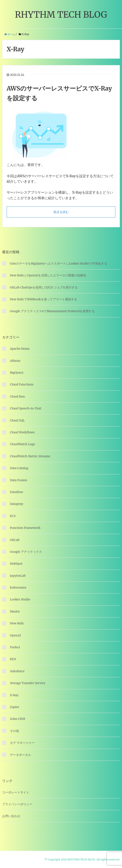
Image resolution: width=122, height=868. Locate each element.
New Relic (17, 623)
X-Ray (14, 695)
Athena (15, 361)
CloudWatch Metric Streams (30, 456)
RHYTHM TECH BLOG (61, 15)
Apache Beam (20, 349)
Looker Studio (20, 599)
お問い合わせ (11, 816)
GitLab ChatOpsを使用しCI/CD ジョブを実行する (44, 287)
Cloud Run (17, 396)
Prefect (15, 647)
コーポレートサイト (16, 792)
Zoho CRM (18, 719)
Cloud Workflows (22, 432)
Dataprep (16, 504)
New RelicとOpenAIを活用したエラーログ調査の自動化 (48, 275)
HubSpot (16, 564)
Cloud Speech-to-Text (26, 408)
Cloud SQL (17, 420)
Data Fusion (19, 480)
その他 (14, 731)
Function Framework (25, 528)
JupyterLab (18, 576)
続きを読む (61, 212)
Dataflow (16, 492)
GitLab (15, 540)
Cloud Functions (22, 384)
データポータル (20, 755)
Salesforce (17, 671)
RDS (13, 659)
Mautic (15, 611)
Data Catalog (19, 468)
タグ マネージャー (22, 743)
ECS (13, 516)
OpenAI (15, 635)
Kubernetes (18, 588)
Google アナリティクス (26, 552)
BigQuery (17, 373)
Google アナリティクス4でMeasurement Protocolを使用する (52, 311)
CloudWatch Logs (22, 444)
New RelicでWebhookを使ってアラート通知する (43, 299)
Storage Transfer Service (28, 683)
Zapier (15, 707)
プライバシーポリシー (17, 804)
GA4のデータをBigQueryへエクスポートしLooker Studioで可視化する (59, 263)
